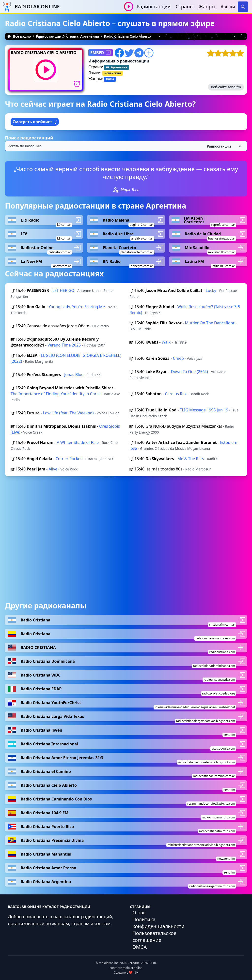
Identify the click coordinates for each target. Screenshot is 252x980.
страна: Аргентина (83, 36)
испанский (113, 73)
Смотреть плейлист (35, 122)
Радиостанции (154, 7)
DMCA (140, 947)
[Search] (243, 7)
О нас (139, 912)
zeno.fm (234, 87)
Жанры (207, 7)
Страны (185, 7)
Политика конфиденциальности (158, 923)
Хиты (110, 79)
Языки (228, 7)
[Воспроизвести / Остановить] (129, 7)
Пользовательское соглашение (154, 937)
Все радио (19, 36)
